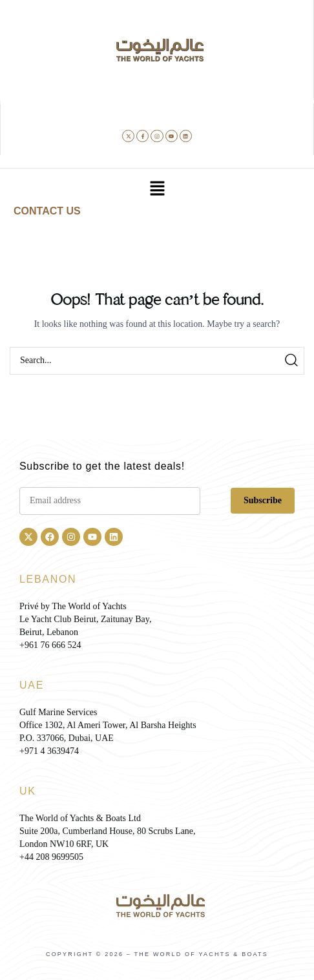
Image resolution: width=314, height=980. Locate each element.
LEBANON (48, 579)
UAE (32, 685)
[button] (157, 189)
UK (28, 791)
